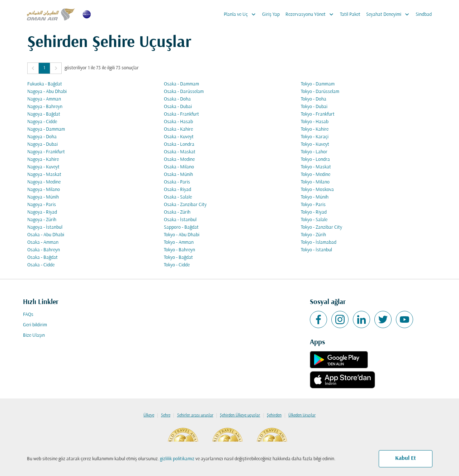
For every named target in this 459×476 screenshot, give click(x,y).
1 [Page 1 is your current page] (44, 68)
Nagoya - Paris (42, 205)
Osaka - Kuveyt (179, 137)
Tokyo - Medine (316, 175)
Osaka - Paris (177, 182)
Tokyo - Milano (315, 182)
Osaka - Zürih (177, 212)
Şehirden (274, 415)
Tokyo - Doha (314, 99)
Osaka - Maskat (180, 152)
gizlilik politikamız (177, 459)
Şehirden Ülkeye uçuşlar (240, 415)
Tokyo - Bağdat (178, 258)
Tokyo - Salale (314, 220)
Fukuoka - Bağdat (45, 84)
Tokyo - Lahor (314, 152)
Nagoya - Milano (44, 190)
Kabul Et (406, 458)
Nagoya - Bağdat (44, 114)
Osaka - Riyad (178, 190)
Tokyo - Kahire (315, 129)
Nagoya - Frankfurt (46, 152)
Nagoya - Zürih (42, 220)
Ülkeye (149, 415)
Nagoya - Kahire (43, 160)
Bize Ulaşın (34, 335)
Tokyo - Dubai (314, 107)
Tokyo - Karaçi (315, 137)
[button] (33, 68)
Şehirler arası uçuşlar (195, 415)
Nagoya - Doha (42, 137)
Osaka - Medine (179, 160)
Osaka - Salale (178, 197)
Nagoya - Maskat (44, 175)
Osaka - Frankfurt (181, 114)
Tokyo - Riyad (314, 212)
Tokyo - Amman (179, 242)
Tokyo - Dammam (318, 84)
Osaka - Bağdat (42, 258)
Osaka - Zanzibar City (185, 205)
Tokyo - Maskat (316, 167)
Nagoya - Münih (43, 197)
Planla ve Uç (242, 14)
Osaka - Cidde (41, 265)
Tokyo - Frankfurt (318, 114)
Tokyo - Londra (315, 160)
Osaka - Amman (43, 242)
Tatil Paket (350, 15)
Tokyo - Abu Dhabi (182, 235)
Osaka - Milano (179, 167)
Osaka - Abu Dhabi (46, 235)
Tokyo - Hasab (315, 122)
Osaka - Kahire (178, 129)
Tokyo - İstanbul (316, 250)
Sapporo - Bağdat (181, 227)
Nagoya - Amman (44, 99)
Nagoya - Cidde (42, 122)
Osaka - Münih (178, 175)
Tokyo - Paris (313, 205)
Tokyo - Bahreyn (179, 250)
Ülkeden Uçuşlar (302, 415)
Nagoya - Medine (44, 182)
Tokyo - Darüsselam (320, 92)
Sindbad (424, 15)
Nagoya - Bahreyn (45, 107)
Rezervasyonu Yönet (311, 14)
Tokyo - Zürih (313, 235)
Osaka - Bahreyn (44, 250)
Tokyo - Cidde (177, 265)
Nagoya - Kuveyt (43, 167)
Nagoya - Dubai (42, 144)
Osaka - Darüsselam (184, 92)
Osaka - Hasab (178, 122)
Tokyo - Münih (315, 197)
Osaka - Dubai (178, 107)
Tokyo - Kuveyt (315, 144)
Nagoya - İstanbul (45, 227)
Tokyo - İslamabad (319, 242)
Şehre (166, 415)
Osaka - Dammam (181, 84)
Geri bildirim (35, 325)
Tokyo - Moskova (317, 190)
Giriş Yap (271, 15)
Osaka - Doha (177, 99)
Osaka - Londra (179, 144)
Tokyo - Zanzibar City (321, 227)
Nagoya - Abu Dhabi (47, 92)
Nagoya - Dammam (46, 129)
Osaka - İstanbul (180, 220)
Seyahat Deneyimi (389, 14)
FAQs (28, 315)
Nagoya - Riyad (42, 212)
